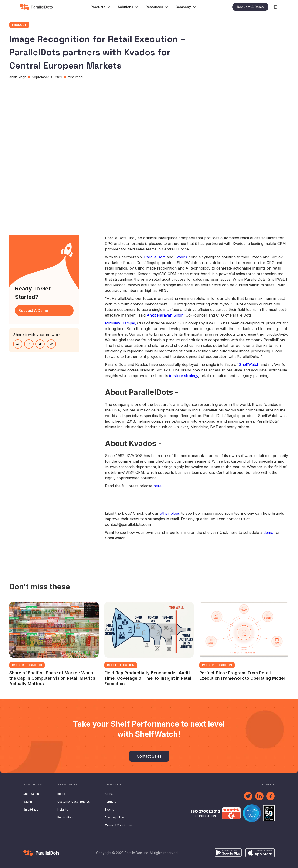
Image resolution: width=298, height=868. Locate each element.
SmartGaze (31, 810)
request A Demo (33, 310)
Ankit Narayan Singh (165, 315)
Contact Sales (149, 756)
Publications (66, 817)
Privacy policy (114, 817)
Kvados (181, 257)
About (109, 794)
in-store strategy (184, 376)
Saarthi (28, 802)
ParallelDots (155, 257)
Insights (63, 810)
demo (268, 532)
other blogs (170, 513)
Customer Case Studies (74, 802)
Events (109, 810)
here (157, 486)
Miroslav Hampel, (121, 323)
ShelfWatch (249, 364)
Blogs (61, 794)
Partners (110, 802)
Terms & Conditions (118, 825)
